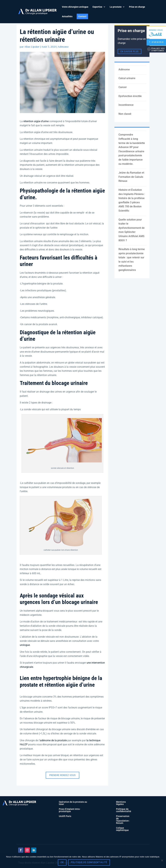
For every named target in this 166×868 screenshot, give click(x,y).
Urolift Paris (65, 816)
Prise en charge (137, 7)
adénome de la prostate (53, 740)
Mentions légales (121, 803)
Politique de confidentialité (124, 810)
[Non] (162, 860)
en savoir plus (130, 51)
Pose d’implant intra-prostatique (70, 810)
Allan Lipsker (32, 47)
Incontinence (126, 105)
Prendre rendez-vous (62, 775)
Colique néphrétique (122, 829)
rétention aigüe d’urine (36, 121)
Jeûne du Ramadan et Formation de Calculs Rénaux (131, 177)
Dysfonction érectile (130, 96)
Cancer (123, 87)
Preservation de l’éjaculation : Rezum (123, 819)
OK (62, 862)
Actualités (67, 16)
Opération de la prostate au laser (73, 803)
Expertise (97, 7)
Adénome (63, 47)
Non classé (125, 114)
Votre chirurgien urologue (75, 7)
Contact (82, 16)
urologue (25, 645)
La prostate (116, 7)
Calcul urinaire (127, 78)
